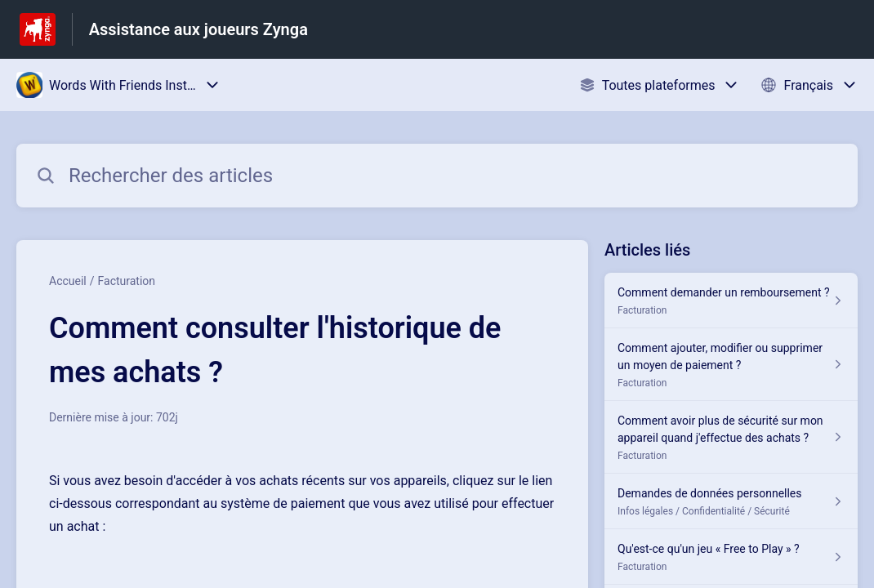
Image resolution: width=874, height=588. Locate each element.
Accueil (68, 281)
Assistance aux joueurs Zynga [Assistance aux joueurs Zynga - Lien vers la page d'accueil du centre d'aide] (198, 29)
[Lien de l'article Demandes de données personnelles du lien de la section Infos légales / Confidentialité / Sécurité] (731, 501)
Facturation (127, 281)
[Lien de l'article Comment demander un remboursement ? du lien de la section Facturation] (731, 301)
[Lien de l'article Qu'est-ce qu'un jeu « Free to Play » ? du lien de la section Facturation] (731, 557)
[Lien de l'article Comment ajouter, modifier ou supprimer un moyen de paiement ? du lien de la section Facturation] (731, 365)
